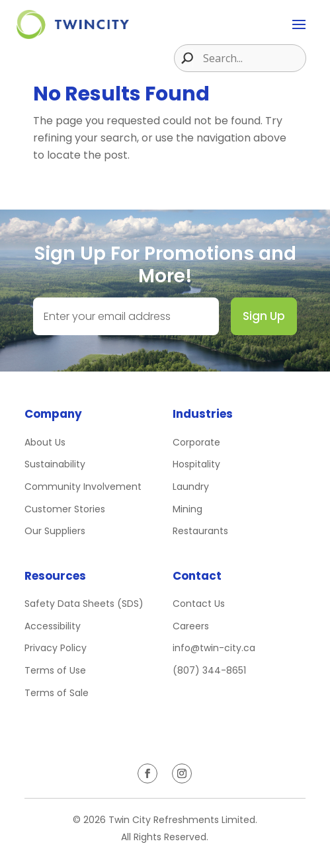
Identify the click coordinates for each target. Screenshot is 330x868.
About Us (45, 442)
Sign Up (264, 316)
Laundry (191, 487)
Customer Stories (65, 509)
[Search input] (253, 58)
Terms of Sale (57, 693)
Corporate (196, 442)
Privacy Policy (56, 648)
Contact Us (199, 604)
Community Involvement (83, 487)
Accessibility (53, 626)
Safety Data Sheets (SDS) (84, 604)
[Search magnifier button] (184, 58)
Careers (191, 626)
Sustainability (55, 464)
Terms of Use (55, 670)
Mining (187, 509)
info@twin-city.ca (214, 648)
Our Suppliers (55, 531)
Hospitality (196, 464)
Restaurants (200, 531)
